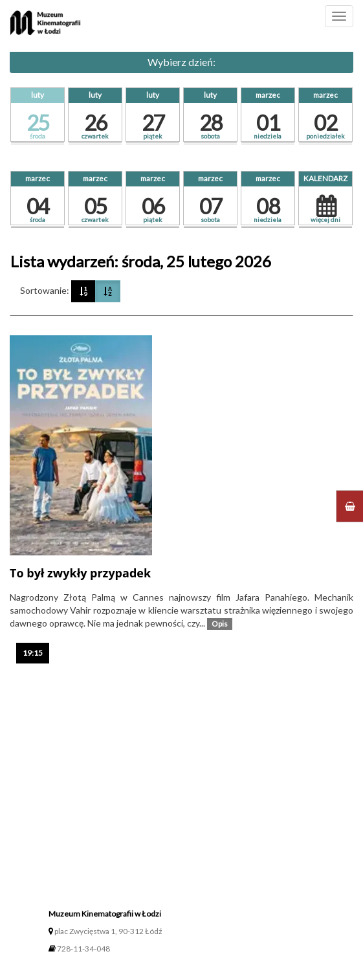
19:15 (36, 652)
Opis (222, 623)
